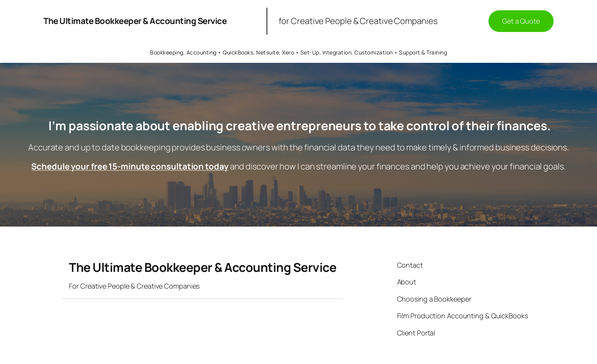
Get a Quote (521, 21)
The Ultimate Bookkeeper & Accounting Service (135, 21)
